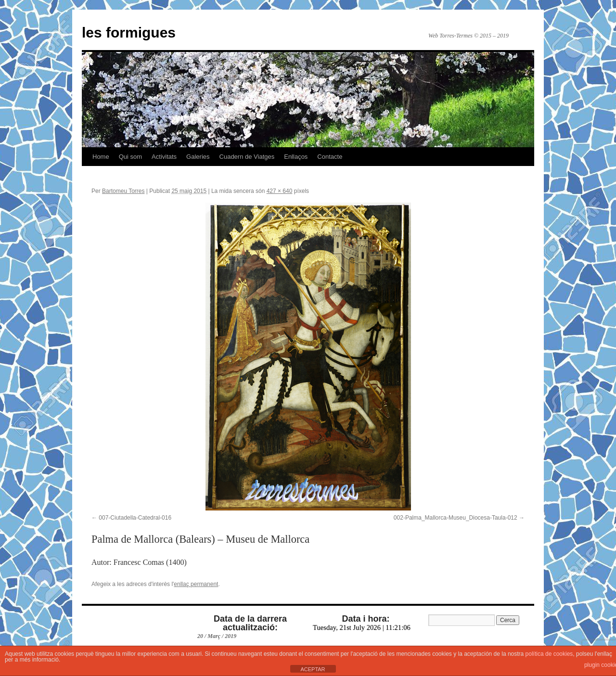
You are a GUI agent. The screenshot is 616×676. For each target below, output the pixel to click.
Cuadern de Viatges (247, 157)
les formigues (129, 32)
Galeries (198, 157)
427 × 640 (280, 191)
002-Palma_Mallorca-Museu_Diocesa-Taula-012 (456, 518)
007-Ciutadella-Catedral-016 (135, 518)
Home (101, 157)
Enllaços (296, 157)
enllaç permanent (196, 584)
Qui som (130, 157)
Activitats (164, 157)
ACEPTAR (313, 669)
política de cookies (549, 654)
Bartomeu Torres (123, 191)
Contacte (330, 157)
